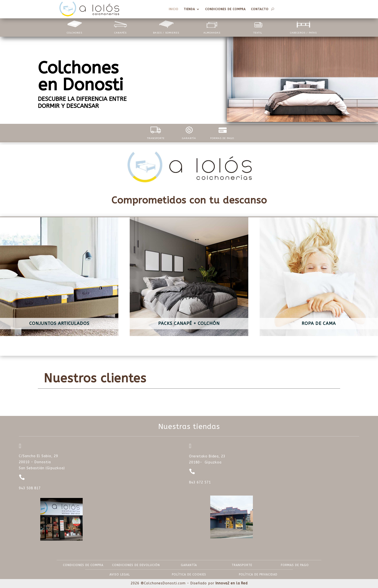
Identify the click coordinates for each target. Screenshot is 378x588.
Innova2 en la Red (232, 583)
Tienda (189, 9)
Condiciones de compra (225, 9)
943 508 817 (30, 488)
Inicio (174, 9)
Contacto (260, 9)
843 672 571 (200, 482)
